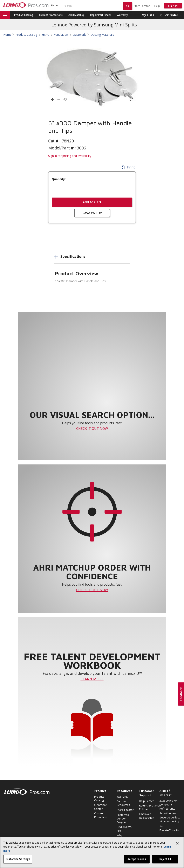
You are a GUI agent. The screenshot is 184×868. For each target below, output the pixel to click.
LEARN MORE (92, 679)
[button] (128, 6)
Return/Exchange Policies (148, 807)
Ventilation (61, 35)
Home (7, 35)
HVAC (46, 35)
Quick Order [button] (169, 15)
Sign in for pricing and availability (70, 156)
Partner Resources (123, 803)
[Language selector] (53, 5)
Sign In (173, 6)
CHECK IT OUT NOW (92, 429)
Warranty (122, 15)
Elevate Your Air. (170, 830)
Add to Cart (92, 202)
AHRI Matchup (76, 15)
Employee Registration (147, 816)
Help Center (146, 801)
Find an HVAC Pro (125, 829)
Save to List (92, 213)
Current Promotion (101, 815)
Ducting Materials (102, 35)
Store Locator (142, 6)
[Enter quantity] (58, 187)
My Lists (148, 15)
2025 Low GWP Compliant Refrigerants (169, 805)
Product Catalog (24, 15)
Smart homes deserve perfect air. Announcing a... (170, 819)
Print (128, 167)
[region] (92, 852)
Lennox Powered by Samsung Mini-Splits (94, 25)
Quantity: (59, 179)
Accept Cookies (137, 859)
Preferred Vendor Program (123, 818)
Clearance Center (101, 807)
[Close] (177, 843)
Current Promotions (51, 15)
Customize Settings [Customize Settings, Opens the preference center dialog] (18, 859)
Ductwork (79, 35)
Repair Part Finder (101, 15)
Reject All (165, 859)
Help (157, 6)
